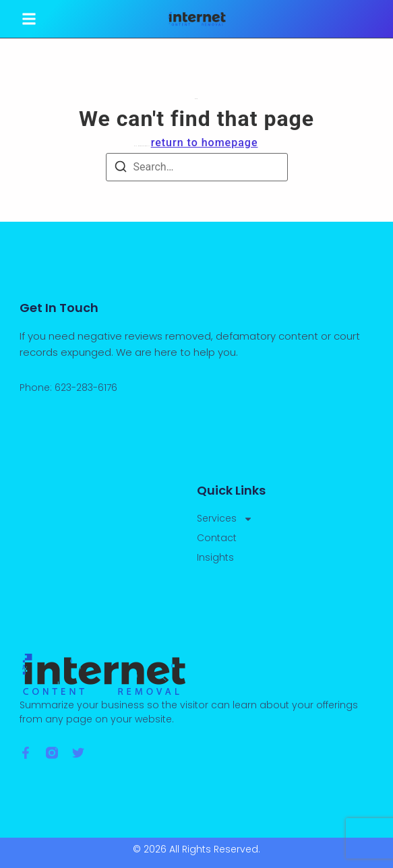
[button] (29, 19)
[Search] (121, 169)
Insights (215, 557)
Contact (217, 538)
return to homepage (205, 143)
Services (225, 519)
